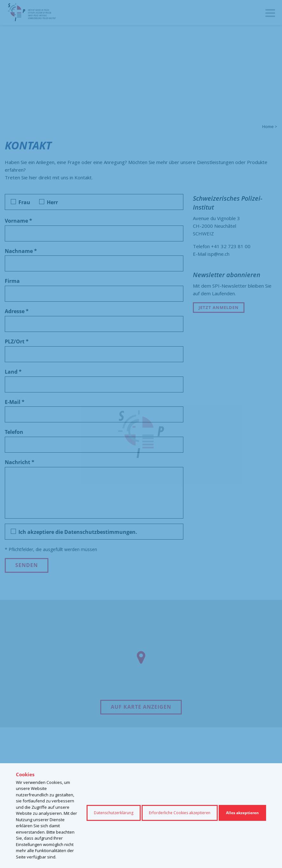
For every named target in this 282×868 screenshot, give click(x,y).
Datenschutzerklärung (114, 813)
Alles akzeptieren (242, 813)
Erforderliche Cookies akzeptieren (180, 813)
